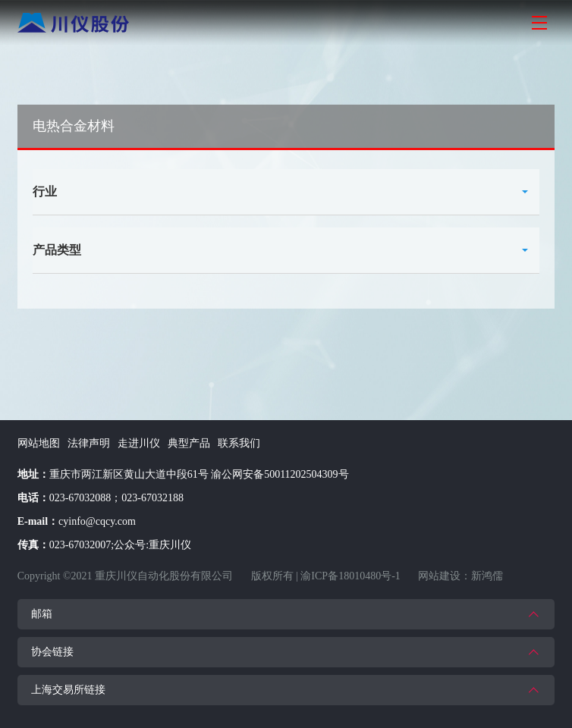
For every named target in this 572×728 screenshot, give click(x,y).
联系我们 (239, 443)
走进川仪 (139, 443)
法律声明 (89, 443)
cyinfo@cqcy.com (97, 521)
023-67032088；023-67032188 (116, 498)
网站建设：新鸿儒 (460, 576)
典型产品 (189, 443)
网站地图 (39, 443)
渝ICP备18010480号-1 (350, 576)
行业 (45, 191)
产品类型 (57, 250)
